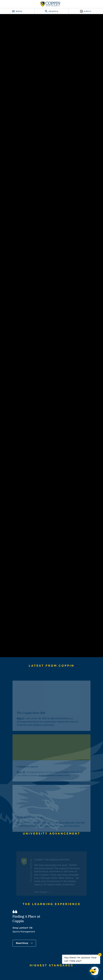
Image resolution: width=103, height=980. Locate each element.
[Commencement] (51, 853)
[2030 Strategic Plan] (51, 903)
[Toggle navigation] (17, 11)
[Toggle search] (52, 11)
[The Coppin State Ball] (51, 801)
